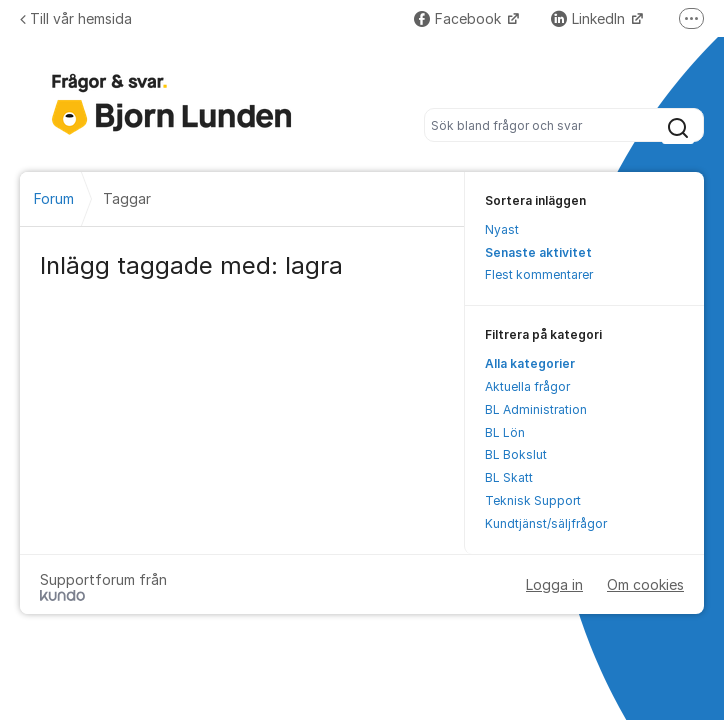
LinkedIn (590, 18)
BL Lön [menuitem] (505, 432)
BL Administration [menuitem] (536, 409)
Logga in (554, 584)
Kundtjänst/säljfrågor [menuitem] (546, 523)
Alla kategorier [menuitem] (530, 363)
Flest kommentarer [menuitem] (539, 274)
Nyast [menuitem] (502, 229)
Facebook (459, 18)
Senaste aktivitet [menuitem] (538, 252)
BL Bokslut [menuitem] (516, 454)
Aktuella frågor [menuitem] (527, 386)
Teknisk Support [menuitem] (533, 500)
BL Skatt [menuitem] (509, 477)
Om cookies (645, 584)
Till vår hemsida (76, 18)
